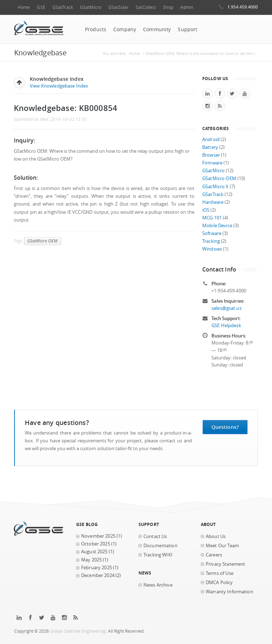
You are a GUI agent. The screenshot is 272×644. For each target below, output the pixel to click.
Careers (214, 555)
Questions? (225, 427)
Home (24, 7)
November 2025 (98, 536)
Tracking (211, 241)
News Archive (158, 585)
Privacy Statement (225, 564)
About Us (216, 536)
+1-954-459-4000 (229, 291)
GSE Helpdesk (226, 326)
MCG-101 (212, 218)
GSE (41, 7)
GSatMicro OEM (42, 241)
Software (212, 233)
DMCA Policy (219, 583)
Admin (187, 7)
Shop (168, 7)
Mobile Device (217, 226)
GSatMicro (91, 7)
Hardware (213, 202)
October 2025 (96, 544)
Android (211, 139)
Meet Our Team (222, 546)
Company (125, 29)
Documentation (160, 546)
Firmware (212, 163)
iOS (206, 210)
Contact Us (155, 536)
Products (96, 29)
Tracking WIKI (158, 555)
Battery (210, 147)
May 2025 (91, 560)
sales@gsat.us (226, 308)
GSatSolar (118, 7)
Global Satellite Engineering (78, 631)
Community (157, 29)
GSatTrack (63, 7)
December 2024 (98, 575)
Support (188, 29)
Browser (211, 155)
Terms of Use (220, 573)
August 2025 (94, 552)
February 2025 (97, 568)
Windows (212, 249)
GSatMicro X (216, 187)
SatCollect (146, 7)
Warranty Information (229, 592)
